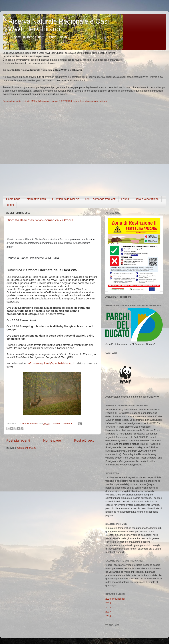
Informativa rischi (36, 199)
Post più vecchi (86, 440)
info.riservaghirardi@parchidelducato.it (51, 363)
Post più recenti (18, 440)
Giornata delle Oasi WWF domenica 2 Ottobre (40, 220)
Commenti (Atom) (27, 448)
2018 (108, 608)
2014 (108, 616)
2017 (108, 612)
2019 (108, 603)
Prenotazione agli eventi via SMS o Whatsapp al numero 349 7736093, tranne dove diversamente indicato (55, 101)
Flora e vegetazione (147, 199)
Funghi (10, 205)
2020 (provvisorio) (115, 599)
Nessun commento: (64, 423)
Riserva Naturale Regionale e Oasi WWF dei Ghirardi (59, 25)
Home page (13, 199)
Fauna (125, 199)
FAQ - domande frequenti (100, 199)
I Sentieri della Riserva (66, 199)
